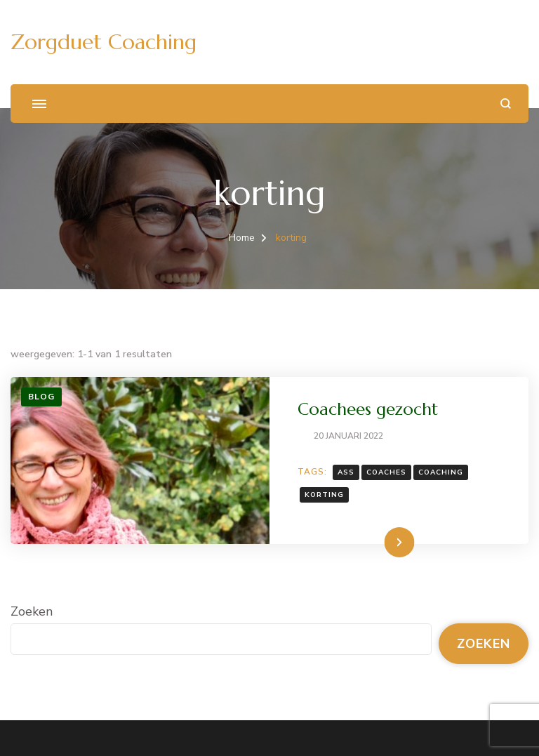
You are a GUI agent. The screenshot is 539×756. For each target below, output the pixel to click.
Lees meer (377, 542)
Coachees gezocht (368, 409)
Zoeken (32, 611)
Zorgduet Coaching (104, 42)
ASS (346, 472)
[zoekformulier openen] (506, 104)
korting (324, 495)
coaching (441, 472)
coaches (386, 472)
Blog (41, 397)
